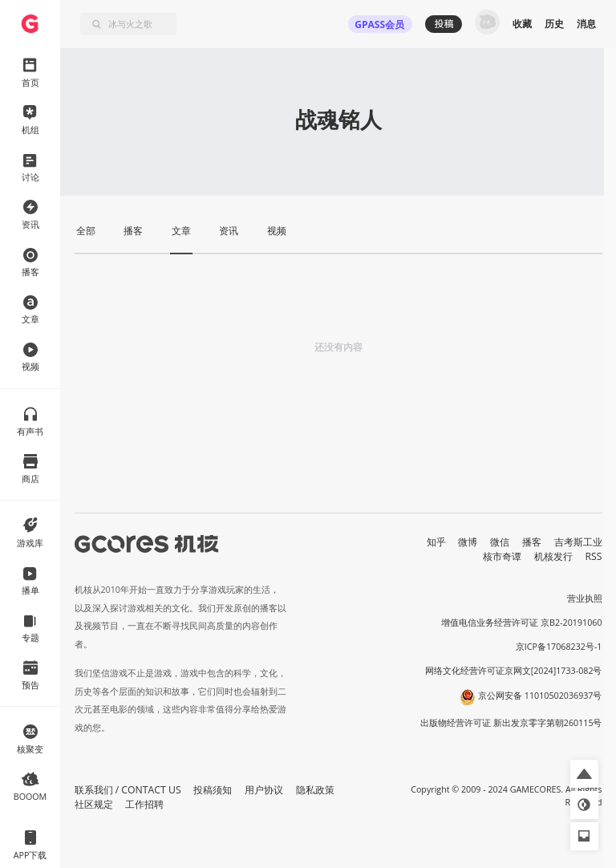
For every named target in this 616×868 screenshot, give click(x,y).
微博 (468, 542)
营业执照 (585, 598)
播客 (532, 542)
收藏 (522, 24)
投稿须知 (213, 790)
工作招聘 (144, 804)
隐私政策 (315, 790)
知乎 (436, 542)
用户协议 (264, 790)
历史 (554, 24)
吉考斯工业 (578, 542)
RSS (594, 556)
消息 (586, 24)
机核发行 (553, 556)
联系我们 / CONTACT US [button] (128, 790)
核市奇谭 (502, 556)
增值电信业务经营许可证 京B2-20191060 (521, 623)
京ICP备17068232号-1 (559, 647)
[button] (584, 774)
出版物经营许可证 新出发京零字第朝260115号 (511, 723)
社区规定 (94, 804)
